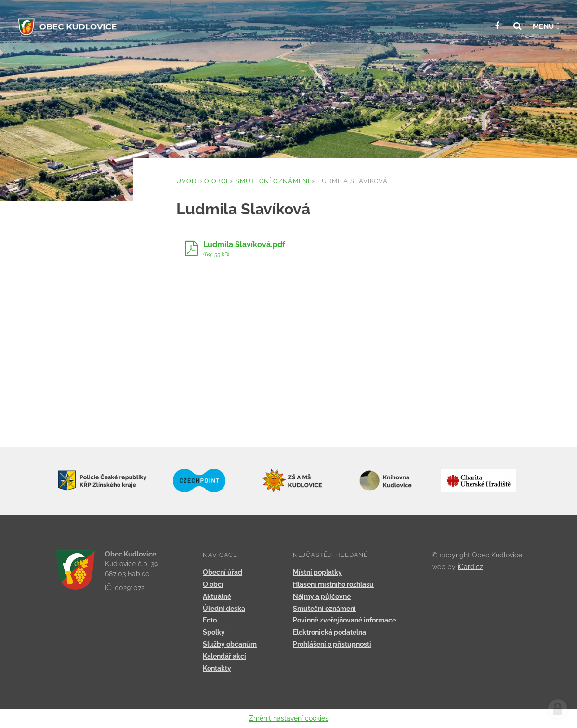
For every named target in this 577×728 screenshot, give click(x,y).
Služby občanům (230, 644)
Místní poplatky (317, 572)
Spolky (214, 632)
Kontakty (217, 668)
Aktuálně (217, 596)
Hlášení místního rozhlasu (333, 584)
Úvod (186, 181)
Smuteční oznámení (273, 181)
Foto (210, 620)
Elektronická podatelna (329, 632)
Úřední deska (224, 609)
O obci (216, 181)
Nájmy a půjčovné (322, 596)
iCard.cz (470, 567)
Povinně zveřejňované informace (344, 620)
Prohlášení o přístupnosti (332, 644)
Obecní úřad (223, 572)
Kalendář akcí (224, 656)
